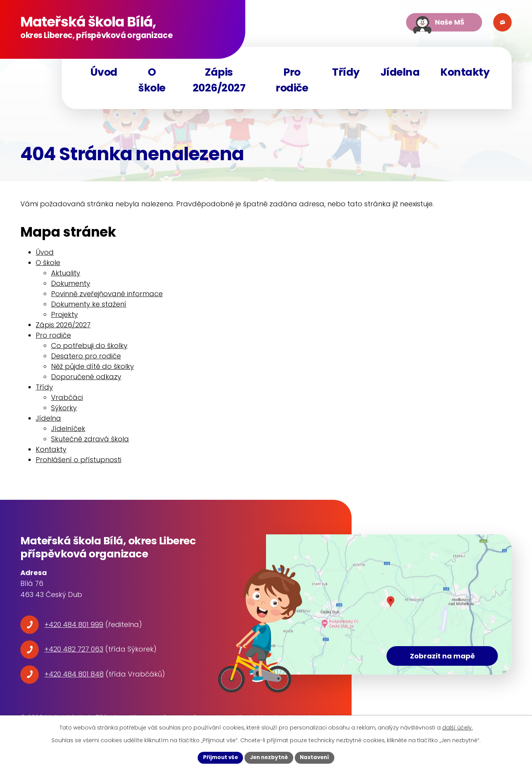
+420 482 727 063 (74, 652)
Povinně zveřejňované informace (107, 297)
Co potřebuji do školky (89, 349)
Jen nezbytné (269, 757)
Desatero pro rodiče (86, 359)
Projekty (64, 318)
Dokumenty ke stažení (89, 307)
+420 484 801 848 (74, 677)
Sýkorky (64, 411)
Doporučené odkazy (86, 380)
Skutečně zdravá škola (90, 442)
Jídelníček (68, 432)
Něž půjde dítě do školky (93, 369)
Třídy (346, 72)
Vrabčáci (67, 400)
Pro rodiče (292, 80)
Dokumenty (71, 286)
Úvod (104, 72)
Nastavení (317, 757)
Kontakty (465, 72)
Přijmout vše (218, 757)
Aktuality (66, 276)
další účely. (458, 727)
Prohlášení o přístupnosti (78, 463)
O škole (152, 80)
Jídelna (400, 72)
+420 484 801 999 (74, 627)
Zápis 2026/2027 (219, 80)
